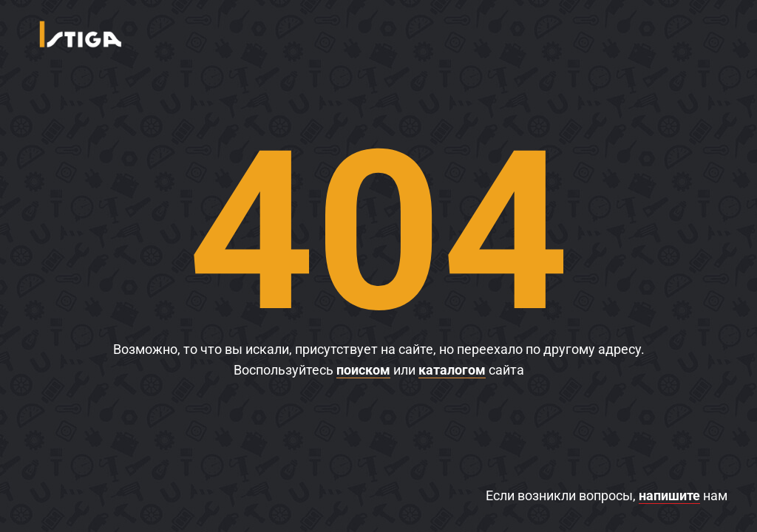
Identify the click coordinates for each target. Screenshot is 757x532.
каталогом (452, 370)
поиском (363, 370)
